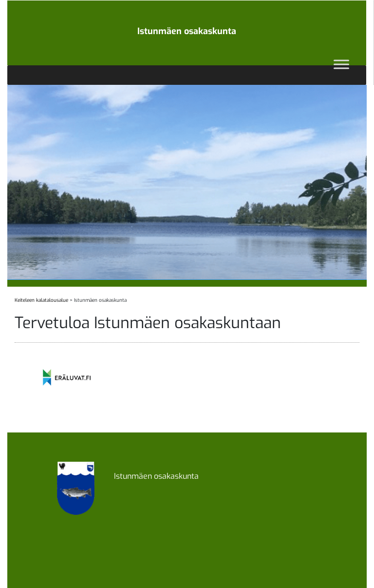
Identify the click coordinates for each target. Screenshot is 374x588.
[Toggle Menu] (341, 64)
